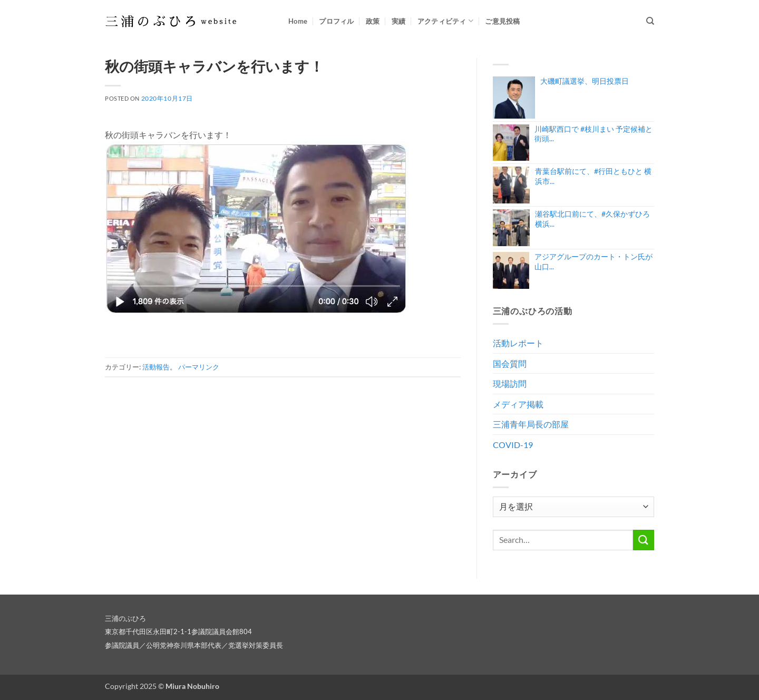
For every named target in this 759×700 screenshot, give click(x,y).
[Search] (650, 21)
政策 (373, 21)
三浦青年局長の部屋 (531, 424)
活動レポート (518, 343)
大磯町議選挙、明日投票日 (585, 81)
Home (298, 21)
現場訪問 (510, 383)
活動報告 (156, 367)
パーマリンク (199, 367)
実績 (399, 21)
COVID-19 (513, 445)
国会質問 (510, 363)
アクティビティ (445, 21)
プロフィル (336, 21)
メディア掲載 (518, 404)
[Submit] (644, 540)
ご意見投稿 (502, 21)
